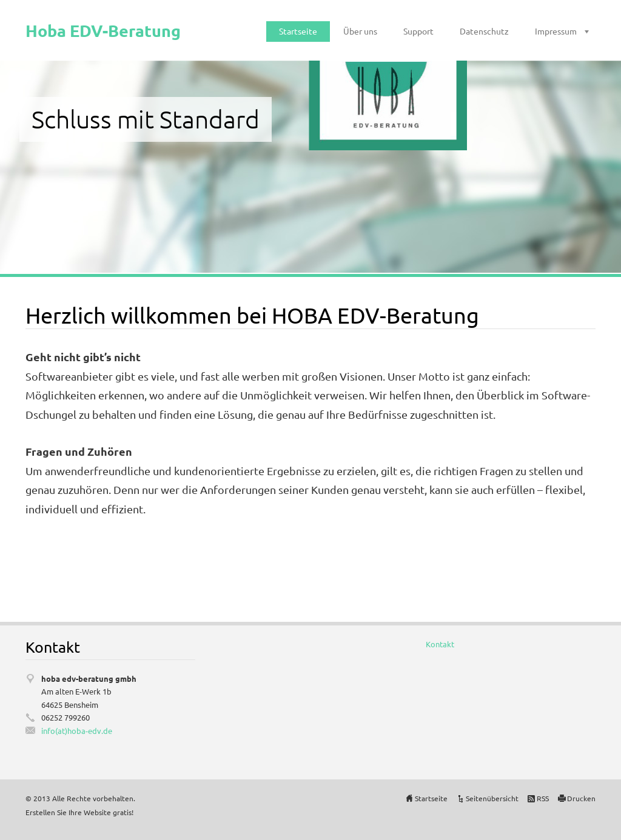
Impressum (556, 31)
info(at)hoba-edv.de (77, 731)
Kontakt (440, 644)
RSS (543, 798)
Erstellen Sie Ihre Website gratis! (79, 812)
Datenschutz (484, 31)
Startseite (298, 31)
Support (418, 31)
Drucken (581, 798)
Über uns (360, 31)
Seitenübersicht (492, 798)
